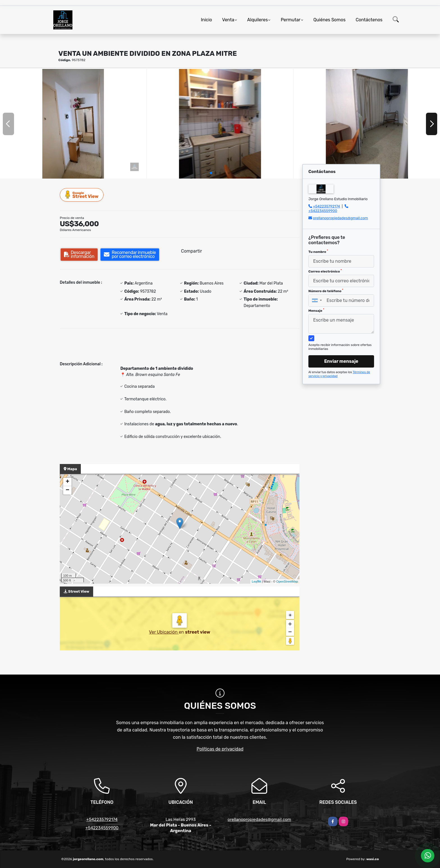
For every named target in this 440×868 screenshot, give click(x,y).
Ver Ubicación (164, 632)
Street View (82, 195)
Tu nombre (318, 251)
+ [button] (67, 482)
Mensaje (316, 310)
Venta (228, 20)
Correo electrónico (325, 271)
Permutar (290, 20)
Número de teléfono (326, 291)
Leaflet (256, 581)
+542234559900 (323, 211)
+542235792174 (326, 206)
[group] (73, 124)
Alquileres (258, 20)
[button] (211, 173)
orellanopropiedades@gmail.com (340, 218)
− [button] (67, 490)
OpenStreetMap (287, 581)
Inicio (207, 20)
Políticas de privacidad (220, 749)
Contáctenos (369, 20)
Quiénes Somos (330, 20)
